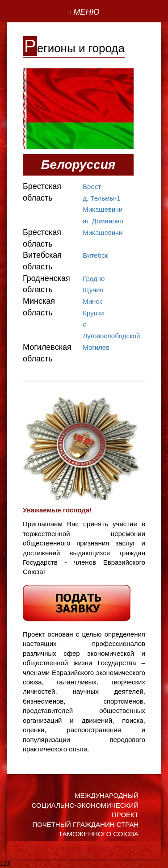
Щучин (93, 290)
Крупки (93, 313)
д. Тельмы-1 (101, 198)
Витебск (95, 255)
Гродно (94, 279)
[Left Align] (84, 13)
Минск (92, 301)
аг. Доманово (103, 221)
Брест (92, 187)
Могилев (96, 347)
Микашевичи (103, 209)
